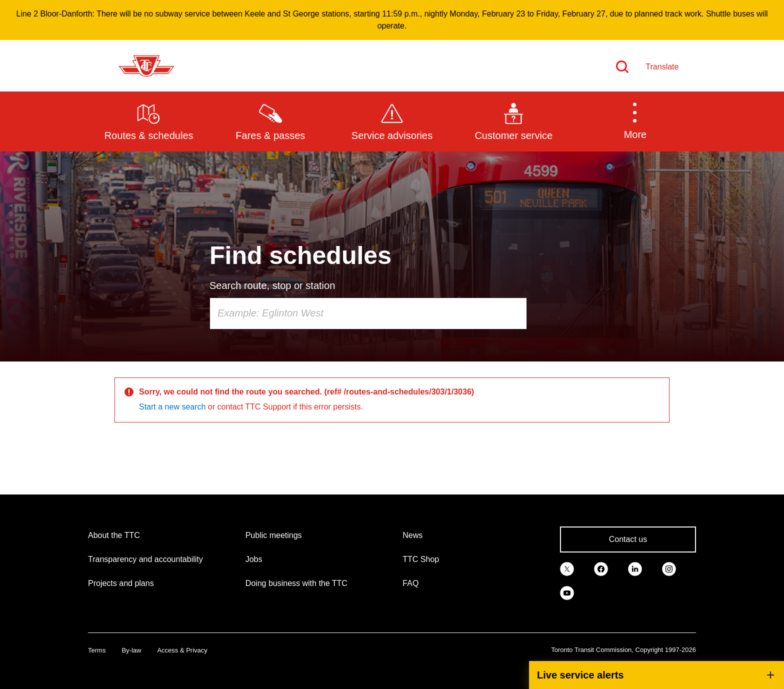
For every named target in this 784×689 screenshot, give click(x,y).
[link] (567, 568)
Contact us (628, 539)
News (412, 535)
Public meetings (274, 535)
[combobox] (368, 313)
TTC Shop (421, 559)
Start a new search (172, 407)
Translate (662, 67)
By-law (131, 650)
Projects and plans (121, 583)
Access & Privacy (182, 650)
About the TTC (114, 535)
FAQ (410, 583)
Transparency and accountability (145, 559)
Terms (97, 650)
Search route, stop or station (272, 285)
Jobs (254, 559)
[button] (635, 121)
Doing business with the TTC (296, 583)
